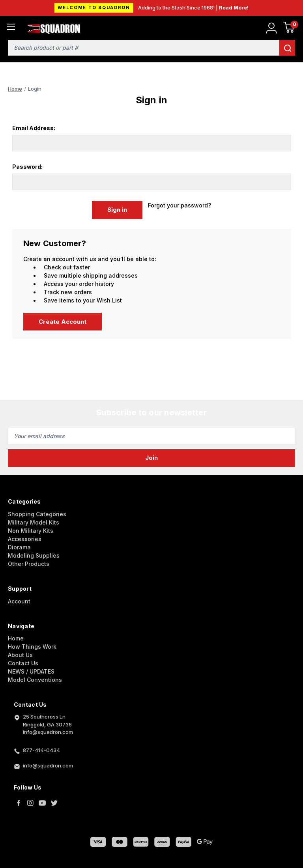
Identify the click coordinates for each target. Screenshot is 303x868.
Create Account (63, 319)
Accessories (25, 537)
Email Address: (34, 128)
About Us (20, 653)
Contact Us (23, 661)
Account (19, 599)
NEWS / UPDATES (31, 669)
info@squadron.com (48, 763)
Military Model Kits (34, 520)
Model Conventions (35, 678)
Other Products (29, 561)
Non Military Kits (31, 528)
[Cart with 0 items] (289, 29)
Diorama (19, 545)
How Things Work (32, 645)
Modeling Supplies (34, 553)
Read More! (234, 7)
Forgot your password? (180, 205)
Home (16, 636)
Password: (27, 167)
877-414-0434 (41, 748)
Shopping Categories (37, 512)
